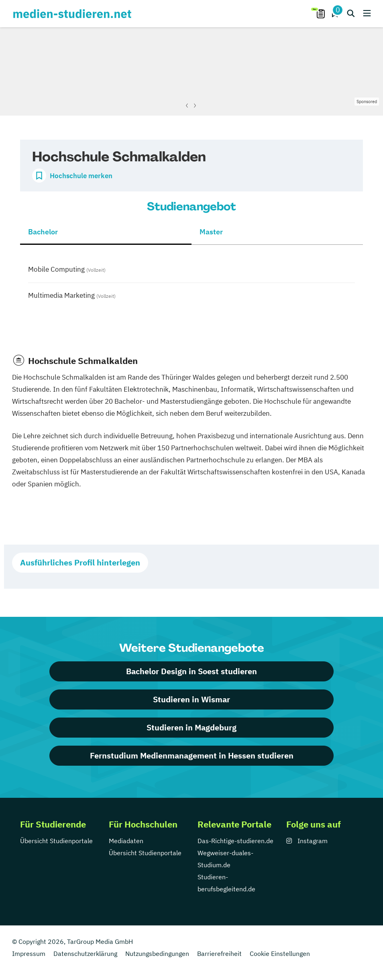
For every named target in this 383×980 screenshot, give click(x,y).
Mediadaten (126, 841)
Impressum (29, 954)
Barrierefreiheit (219, 954)
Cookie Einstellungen (280, 954)
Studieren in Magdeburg (191, 727)
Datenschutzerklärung (85, 954)
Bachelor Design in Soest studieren (191, 671)
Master (211, 232)
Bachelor (43, 232)
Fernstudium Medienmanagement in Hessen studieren (192, 755)
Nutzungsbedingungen (157, 954)
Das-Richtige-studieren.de (235, 841)
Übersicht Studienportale (56, 841)
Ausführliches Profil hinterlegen (80, 562)
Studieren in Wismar (191, 699)
